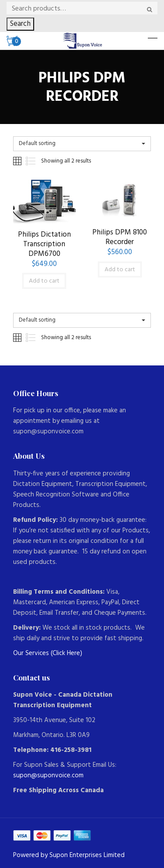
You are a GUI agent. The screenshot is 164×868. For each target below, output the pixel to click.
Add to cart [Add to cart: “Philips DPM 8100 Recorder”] (120, 270)
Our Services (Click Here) (48, 653)
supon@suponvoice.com (48, 776)
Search (20, 24)
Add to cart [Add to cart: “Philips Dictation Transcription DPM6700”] (44, 281)
